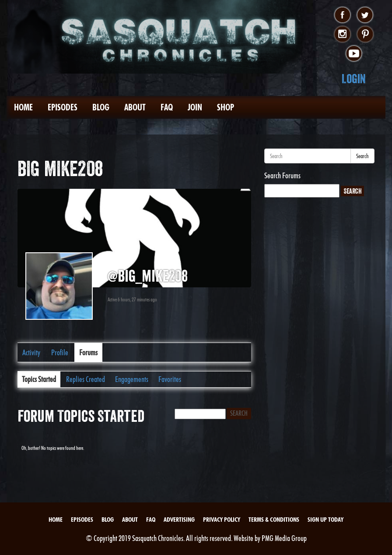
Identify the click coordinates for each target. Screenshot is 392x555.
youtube (354, 54)
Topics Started (39, 379)
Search (362, 156)
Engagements (132, 379)
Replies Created (86, 379)
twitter (365, 15)
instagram (342, 35)
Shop (226, 107)
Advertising (179, 520)
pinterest (365, 35)
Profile (60, 352)
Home (23, 107)
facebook (342, 15)
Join (195, 107)
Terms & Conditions (274, 520)
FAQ (167, 107)
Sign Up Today (325, 520)
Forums (88, 352)
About (135, 107)
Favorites (170, 379)
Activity (31, 352)
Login (354, 79)
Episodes (63, 107)
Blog (101, 107)
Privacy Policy (222, 520)
